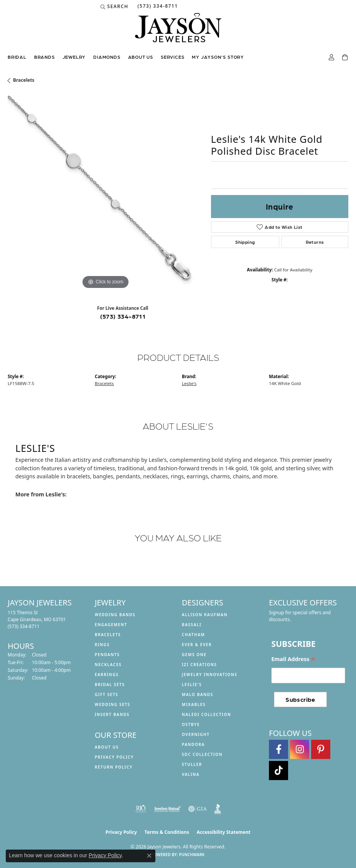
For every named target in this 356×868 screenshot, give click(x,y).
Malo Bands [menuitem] (198, 694)
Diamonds (107, 57)
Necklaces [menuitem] (108, 665)
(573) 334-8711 (123, 316)
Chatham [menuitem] (193, 635)
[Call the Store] (24, 626)
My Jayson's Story (218, 57)
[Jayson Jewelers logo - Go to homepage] (178, 31)
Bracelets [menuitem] (108, 635)
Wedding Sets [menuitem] (113, 704)
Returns (315, 242)
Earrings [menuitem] (107, 675)
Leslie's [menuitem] (192, 684)
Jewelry (74, 57)
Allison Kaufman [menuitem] (205, 615)
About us (141, 57)
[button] (115, 7)
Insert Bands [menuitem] (112, 714)
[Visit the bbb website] (218, 809)
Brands (44, 57)
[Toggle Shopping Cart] (345, 58)
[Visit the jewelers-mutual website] (167, 809)
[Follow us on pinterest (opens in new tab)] (321, 749)
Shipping (245, 242)
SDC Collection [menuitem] (202, 754)
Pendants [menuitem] (107, 655)
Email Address (293, 659)
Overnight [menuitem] (196, 734)
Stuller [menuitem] (192, 764)
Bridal (17, 57)
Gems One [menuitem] (194, 655)
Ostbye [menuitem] (191, 724)
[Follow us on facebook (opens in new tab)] (279, 749)
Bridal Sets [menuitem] (110, 684)
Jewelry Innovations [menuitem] (210, 675)
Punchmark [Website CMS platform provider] (192, 855)
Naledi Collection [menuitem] (207, 714)
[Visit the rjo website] (141, 809)
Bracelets (24, 80)
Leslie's (189, 383)
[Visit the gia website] (198, 809)
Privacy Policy (114, 757)
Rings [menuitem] (102, 645)
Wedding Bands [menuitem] (115, 615)
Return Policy (114, 767)
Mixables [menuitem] (194, 704)
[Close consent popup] (149, 856)
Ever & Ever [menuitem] (197, 645)
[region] (105, 193)
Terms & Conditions (167, 832)
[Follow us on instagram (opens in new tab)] (300, 749)
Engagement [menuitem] (111, 625)
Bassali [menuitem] (192, 625)
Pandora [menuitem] (193, 744)
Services (172, 57)
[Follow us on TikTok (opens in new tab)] (279, 770)
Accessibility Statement (224, 832)
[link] (157, 7)
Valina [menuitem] (191, 774)
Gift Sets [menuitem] (106, 694)
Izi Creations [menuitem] (199, 665)
